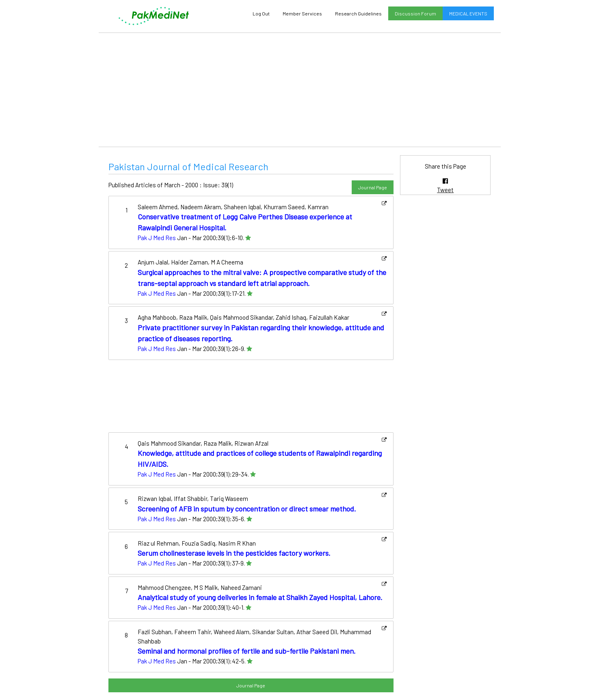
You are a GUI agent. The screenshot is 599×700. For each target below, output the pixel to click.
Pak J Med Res (157, 238)
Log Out (261, 13)
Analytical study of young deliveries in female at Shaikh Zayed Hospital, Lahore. (260, 597)
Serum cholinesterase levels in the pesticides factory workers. (234, 553)
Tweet (445, 190)
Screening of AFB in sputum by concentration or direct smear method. (247, 509)
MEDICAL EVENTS (468, 13)
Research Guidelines (358, 13)
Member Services (302, 13)
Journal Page (373, 187)
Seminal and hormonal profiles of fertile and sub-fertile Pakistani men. (247, 651)
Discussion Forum (415, 13)
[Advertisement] (300, 90)
